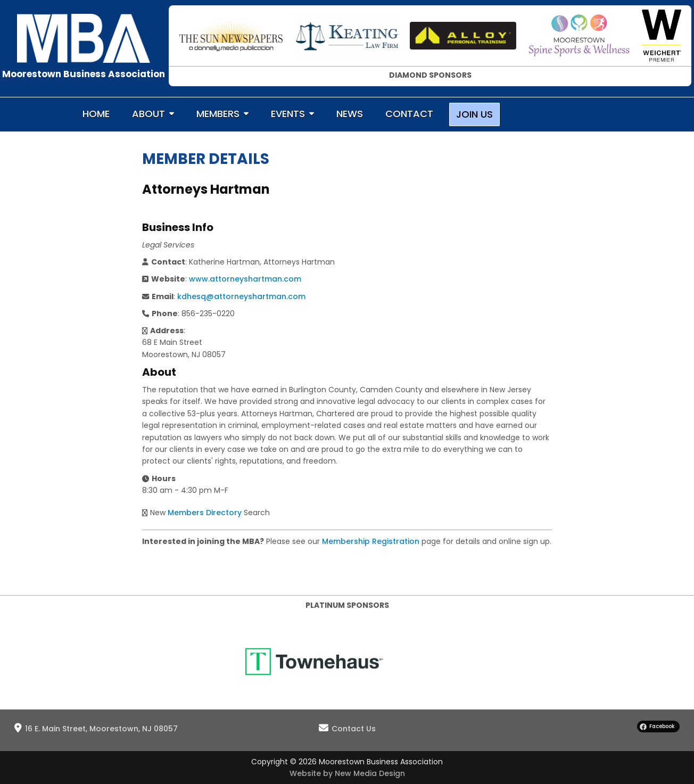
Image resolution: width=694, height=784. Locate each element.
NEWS (350, 114)
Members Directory (205, 513)
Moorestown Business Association (84, 74)
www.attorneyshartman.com (245, 279)
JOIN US (474, 114)
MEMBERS (218, 114)
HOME (96, 114)
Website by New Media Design (347, 773)
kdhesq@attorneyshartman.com (241, 296)
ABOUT (148, 114)
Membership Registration (371, 541)
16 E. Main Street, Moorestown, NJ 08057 (101, 729)
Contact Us (354, 729)
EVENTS (288, 114)
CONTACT (409, 114)
